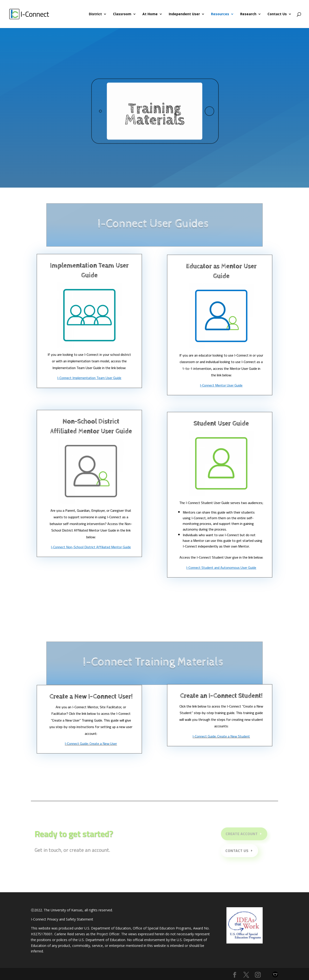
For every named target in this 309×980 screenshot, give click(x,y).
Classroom (122, 14)
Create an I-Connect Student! (221, 700)
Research (248, 14)
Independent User (184, 14)
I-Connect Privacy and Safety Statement (62, 919)
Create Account (240, 835)
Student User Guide (221, 437)
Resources (220, 14)
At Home (150, 14)
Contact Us (277, 14)
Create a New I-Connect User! (91, 701)
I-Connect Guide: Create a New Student (221, 737)
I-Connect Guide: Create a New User (91, 744)
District (95, 14)
